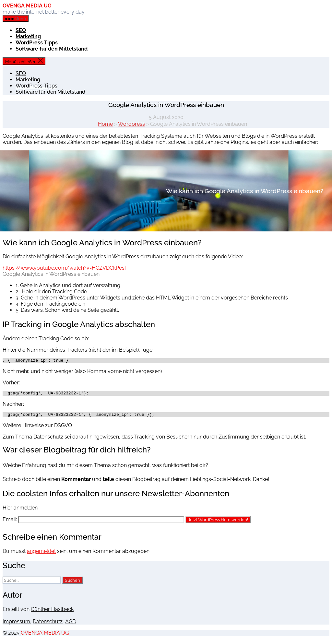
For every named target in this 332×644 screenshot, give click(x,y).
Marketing (28, 36)
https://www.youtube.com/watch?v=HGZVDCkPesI (64, 268)
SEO (21, 30)
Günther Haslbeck (52, 612)
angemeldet (41, 554)
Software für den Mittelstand (52, 49)
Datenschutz (48, 624)
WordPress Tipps (37, 43)
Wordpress (131, 124)
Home (105, 124)
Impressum (16, 624)
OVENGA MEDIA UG (27, 6)
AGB (71, 624)
